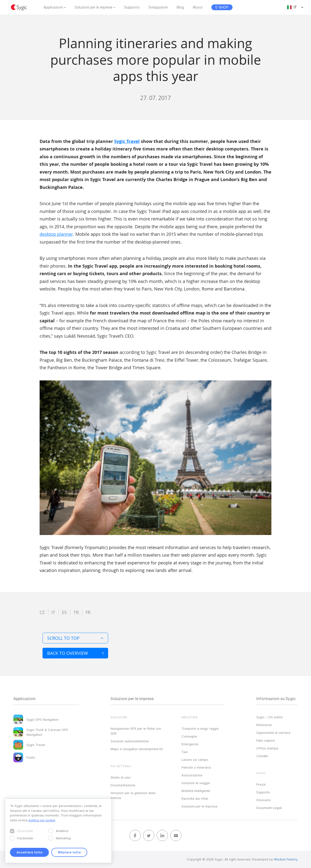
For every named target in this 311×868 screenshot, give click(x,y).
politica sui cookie (42, 820)
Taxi (185, 752)
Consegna (189, 736)
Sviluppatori (158, 7)
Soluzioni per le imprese (94, 7)
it (53, 612)
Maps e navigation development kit (137, 749)
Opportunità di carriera (273, 733)
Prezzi (261, 784)
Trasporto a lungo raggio (200, 728)
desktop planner (56, 234)
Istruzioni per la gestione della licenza (133, 795)
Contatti (262, 756)
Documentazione (123, 785)
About (198, 7)
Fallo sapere (266, 740)
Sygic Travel (127, 141)
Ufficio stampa (267, 748)
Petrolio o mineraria (196, 767)
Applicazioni (53, 7)
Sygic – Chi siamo (270, 717)
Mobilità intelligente (196, 791)
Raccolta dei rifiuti (195, 798)
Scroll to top (75, 638)
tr (76, 612)
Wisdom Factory (286, 859)
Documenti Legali (269, 808)
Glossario (263, 800)
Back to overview (75, 653)
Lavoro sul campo (195, 760)
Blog (180, 7)
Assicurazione (192, 775)
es (64, 612)
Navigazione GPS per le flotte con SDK (136, 731)
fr (88, 612)
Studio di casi (121, 777)
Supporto (132, 7)
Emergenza (190, 744)
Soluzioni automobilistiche (130, 741)
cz (42, 612)
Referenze (264, 725)
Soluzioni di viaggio (196, 783)
